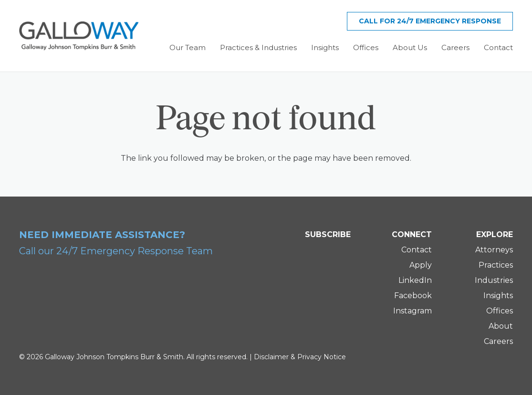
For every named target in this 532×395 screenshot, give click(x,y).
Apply (421, 265)
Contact (417, 250)
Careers (498, 341)
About (501, 326)
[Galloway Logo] (79, 36)
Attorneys (494, 250)
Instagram (412, 311)
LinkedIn (415, 280)
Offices (500, 311)
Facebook (413, 296)
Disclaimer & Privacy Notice (300, 357)
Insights (498, 296)
